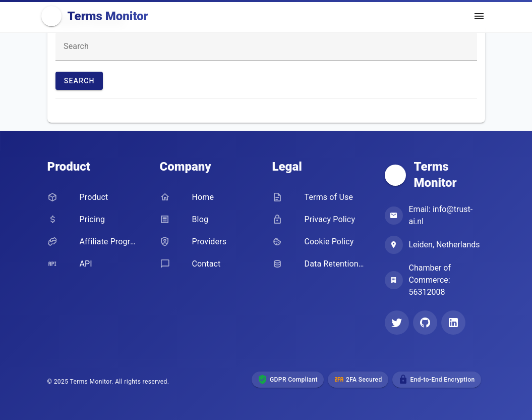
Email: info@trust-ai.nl (441, 215)
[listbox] (266, 111)
